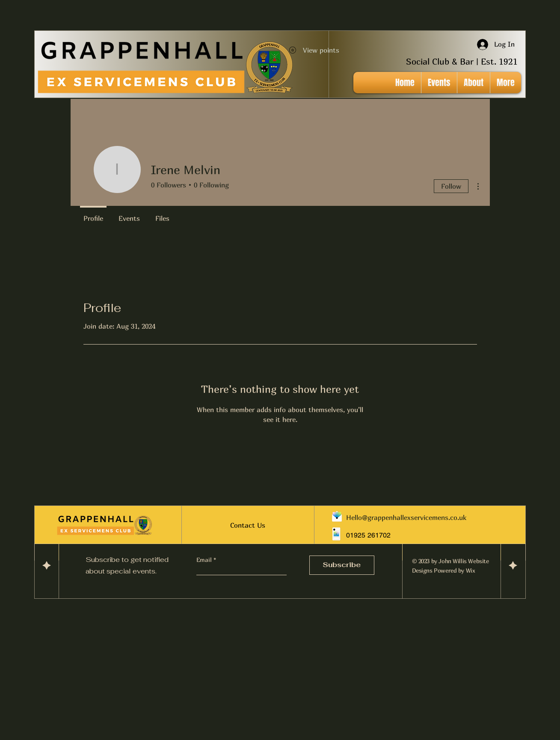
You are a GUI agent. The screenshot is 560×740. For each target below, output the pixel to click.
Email (205, 560)
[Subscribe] (342, 565)
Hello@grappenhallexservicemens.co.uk (406, 517)
